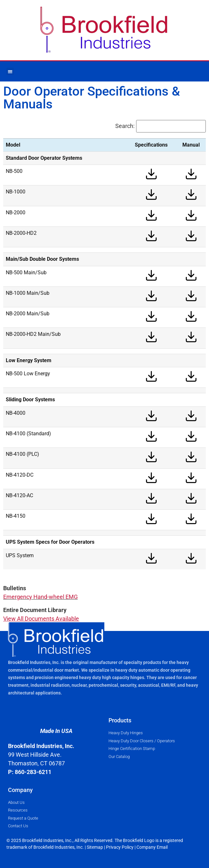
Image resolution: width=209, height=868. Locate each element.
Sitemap (95, 847)
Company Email (152, 847)
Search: (125, 126)
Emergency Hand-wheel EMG (40, 597)
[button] (10, 71)
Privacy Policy (120, 847)
